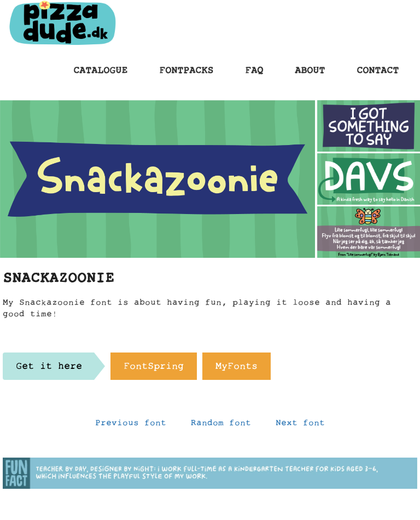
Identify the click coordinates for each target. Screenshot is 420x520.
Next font (300, 425)
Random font (221, 425)
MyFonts (237, 369)
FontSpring (154, 369)
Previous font (131, 425)
